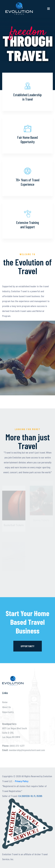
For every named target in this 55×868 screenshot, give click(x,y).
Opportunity (27, 646)
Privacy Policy (22, 781)
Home (5, 702)
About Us (6, 707)
